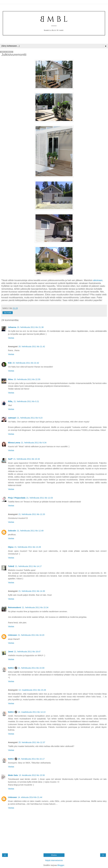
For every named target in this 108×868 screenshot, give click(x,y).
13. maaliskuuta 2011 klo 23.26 (32, 690)
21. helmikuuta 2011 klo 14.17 (28, 566)
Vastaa (11, 338)
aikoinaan (98, 280)
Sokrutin (12, 531)
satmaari (12, 418)
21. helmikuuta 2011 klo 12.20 (32, 514)
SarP (10, 459)
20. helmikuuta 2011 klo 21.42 (32, 347)
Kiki (10, 363)
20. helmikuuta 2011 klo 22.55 (27, 379)
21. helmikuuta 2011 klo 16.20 (31, 635)
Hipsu (11, 547)
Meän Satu (13, 775)
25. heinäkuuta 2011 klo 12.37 (32, 742)
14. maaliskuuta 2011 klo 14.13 (32, 712)
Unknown (12, 635)
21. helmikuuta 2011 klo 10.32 (27, 459)
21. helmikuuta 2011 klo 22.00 (31, 668)
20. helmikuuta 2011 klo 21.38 (30, 327)
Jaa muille (8, 313)
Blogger (61, 865)
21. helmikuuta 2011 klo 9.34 (34, 443)
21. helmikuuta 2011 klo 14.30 (32, 591)
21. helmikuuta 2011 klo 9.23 (30, 418)
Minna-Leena (14, 443)
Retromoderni (15, 607)
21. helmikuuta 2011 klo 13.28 (28, 547)
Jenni (11, 652)
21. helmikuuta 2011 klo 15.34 (35, 607)
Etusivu (54, 855)
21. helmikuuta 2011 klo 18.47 (27, 652)
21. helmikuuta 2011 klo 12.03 (39, 498)
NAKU (11, 668)
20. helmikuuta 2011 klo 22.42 (26, 363)
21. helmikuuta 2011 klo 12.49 (30, 531)
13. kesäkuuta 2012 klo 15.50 (32, 775)
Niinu (10, 379)
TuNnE (11, 566)
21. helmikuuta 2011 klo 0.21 (26, 401)
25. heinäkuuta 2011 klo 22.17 (31, 759)
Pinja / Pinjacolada (17, 498)
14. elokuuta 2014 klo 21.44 (30, 797)
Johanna (12, 327)
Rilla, (10, 401)
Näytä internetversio (54, 860)
